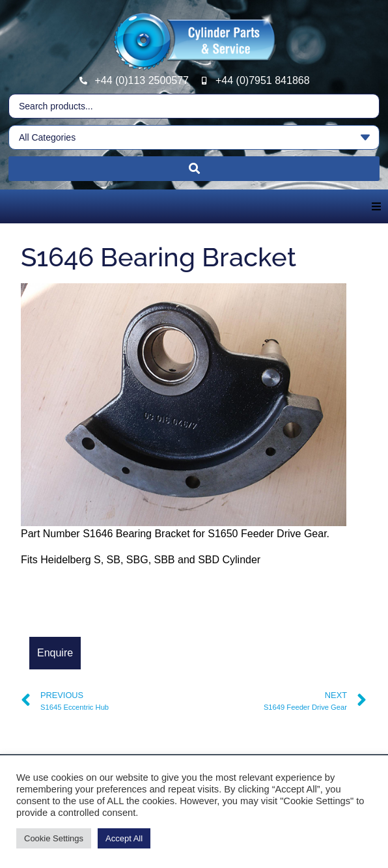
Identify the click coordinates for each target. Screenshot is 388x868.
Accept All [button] (124, 838)
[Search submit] (194, 169)
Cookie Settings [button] (54, 838)
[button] (376, 206)
